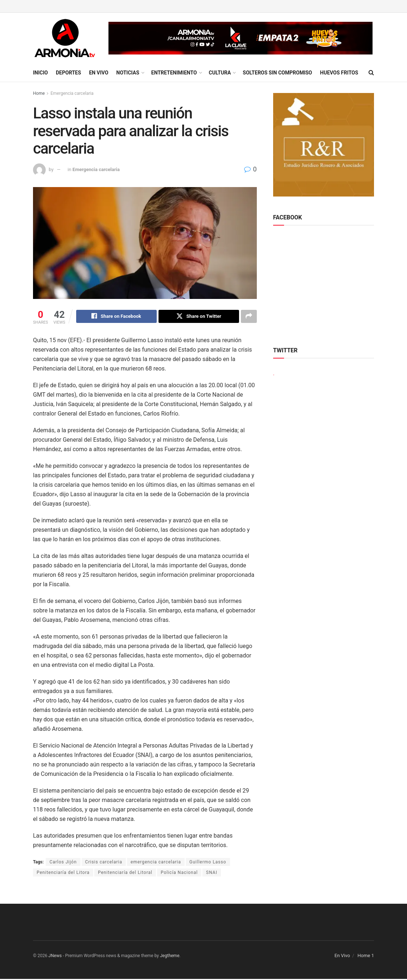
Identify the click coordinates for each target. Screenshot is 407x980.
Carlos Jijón (63, 863)
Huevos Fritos (339, 73)
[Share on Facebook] (116, 317)
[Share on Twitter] (199, 317)
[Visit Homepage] (65, 38)
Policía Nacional (179, 873)
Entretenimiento (174, 73)
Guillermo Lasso (208, 863)
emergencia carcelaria (156, 863)
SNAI (212, 873)
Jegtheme (170, 956)
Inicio (40, 73)
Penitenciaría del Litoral (125, 873)
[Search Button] (371, 73)
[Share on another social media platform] (249, 317)
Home (39, 93)
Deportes (68, 73)
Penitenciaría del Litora (63, 873)
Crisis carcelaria (104, 863)
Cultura (220, 73)
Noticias (128, 73)
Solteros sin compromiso (277, 73)
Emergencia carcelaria (72, 93)
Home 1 (366, 956)
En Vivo (98, 73)
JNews (55, 956)
